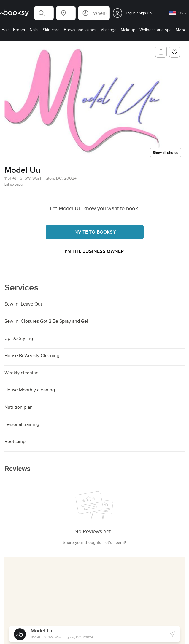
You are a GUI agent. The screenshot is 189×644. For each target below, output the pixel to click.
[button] (44, 13)
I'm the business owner (94, 251)
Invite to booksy (95, 232)
